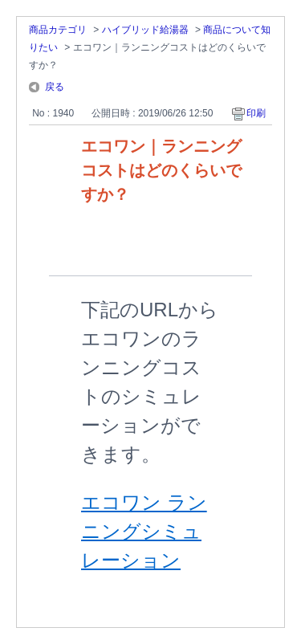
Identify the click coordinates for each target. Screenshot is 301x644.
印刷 (256, 113)
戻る (55, 87)
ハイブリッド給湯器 (145, 30)
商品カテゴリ (58, 30)
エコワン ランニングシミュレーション (144, 531)
